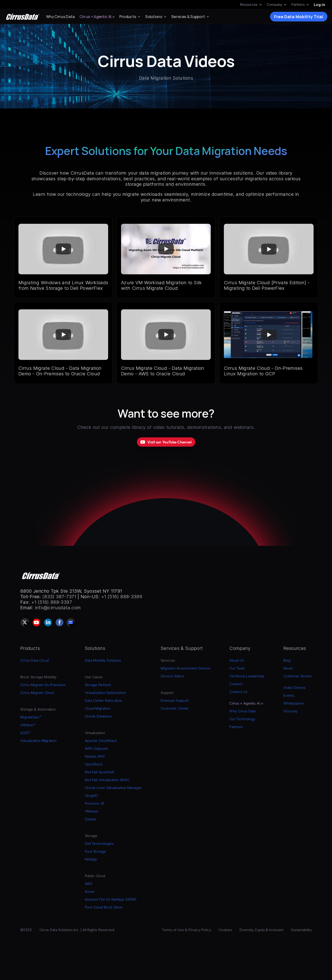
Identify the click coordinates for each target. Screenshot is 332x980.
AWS (89, 884)
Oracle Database (98, 716)
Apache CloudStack (101, 741)
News (288, 668)
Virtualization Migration (38, 741)
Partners (236, 727)
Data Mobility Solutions (103, 660)
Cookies (225, 930)
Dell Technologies (99, 844)
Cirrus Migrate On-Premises (43, 685)
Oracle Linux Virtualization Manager (113, 788)
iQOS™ (25, 733)
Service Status (172, 676)
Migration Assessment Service (185, 668)
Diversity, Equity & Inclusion (262, 930)
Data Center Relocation (104, 701)
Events (289, 695)
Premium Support (175, 701)
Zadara (91, 819)
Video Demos (294, 688)
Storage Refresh (98, 685)
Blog (287, 660)
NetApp (91, 859)
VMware (92, 811)
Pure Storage (95, 851)
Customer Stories (298, 676)
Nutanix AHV (95, 756)
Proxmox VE (95, 803)
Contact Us (238, 692)
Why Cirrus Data (61, 17)
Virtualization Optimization (105, 693)
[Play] (63, 249)
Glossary (290, 711)
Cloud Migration (98, 708)
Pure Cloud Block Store (104, 907)
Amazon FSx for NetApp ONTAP (111, 899)
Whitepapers (294, 703)
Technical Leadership (247, 676)
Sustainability (301, 930)
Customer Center (175, 708)
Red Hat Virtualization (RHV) (107, 780)
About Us (237, 660)
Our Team (237, 668)
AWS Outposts (97, 748)
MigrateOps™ (31, 717)
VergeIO (91, 796)
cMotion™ (28, 725)
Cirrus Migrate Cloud (37, 693)
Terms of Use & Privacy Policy (187, 930)
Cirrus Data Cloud (34, 660)
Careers (236, 684)
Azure (90, 892)
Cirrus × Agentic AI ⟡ (97, 17)
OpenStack (94, 764)
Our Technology (242, 719)
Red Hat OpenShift (100, 772)
